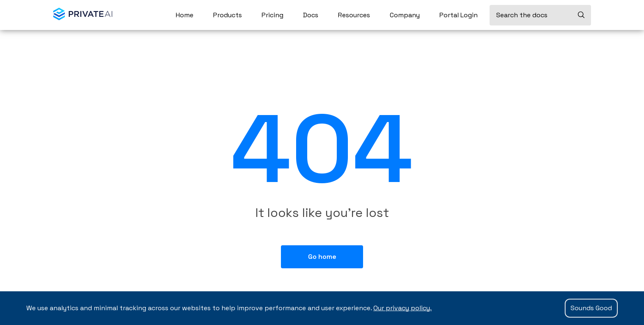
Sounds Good (591, 308)
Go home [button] (322, 257)
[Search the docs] (540, 15)
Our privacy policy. (402, 308)
